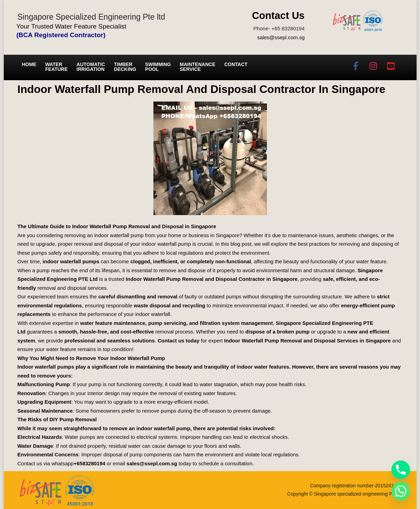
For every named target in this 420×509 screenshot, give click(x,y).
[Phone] (401, 470)
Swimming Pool (158, 67)
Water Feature (57, 67)
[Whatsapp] (401, 491)
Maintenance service (198, 67)
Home (29, 64)
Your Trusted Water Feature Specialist (72, 26)
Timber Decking (125, 67)
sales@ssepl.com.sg (281, 37)
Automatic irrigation (91, 67)
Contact (236, 64)
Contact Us (278, 15)
